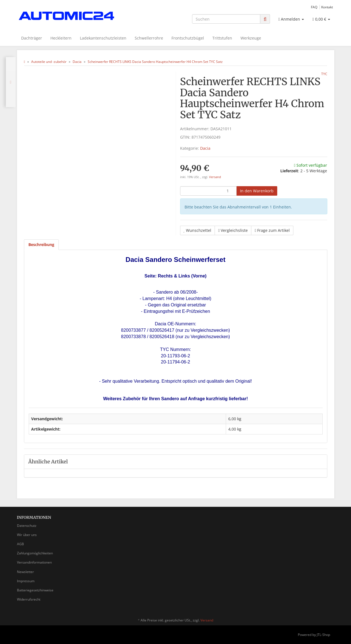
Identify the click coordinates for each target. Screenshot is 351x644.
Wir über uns (27, 535)
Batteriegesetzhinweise (35, 590)
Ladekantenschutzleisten (103, 38)
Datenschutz (27, 526)
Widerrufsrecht (29, 599)
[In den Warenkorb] (257, 191)
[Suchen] (226, 19)
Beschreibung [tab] (41, 244)
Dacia (205, 148)
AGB (20, 544)
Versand (215, 177)
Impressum (26, 581)
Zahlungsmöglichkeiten (35, 553)
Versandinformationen (34, 562)
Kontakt (327, 7)
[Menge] (208, 191)
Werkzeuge (251, 38)
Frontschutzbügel (188, 38)
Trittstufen (222, 38)
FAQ (314, 7)
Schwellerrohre (149, 38)
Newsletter (25, 572)
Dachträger (32, 38)
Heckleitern (61, 38)
